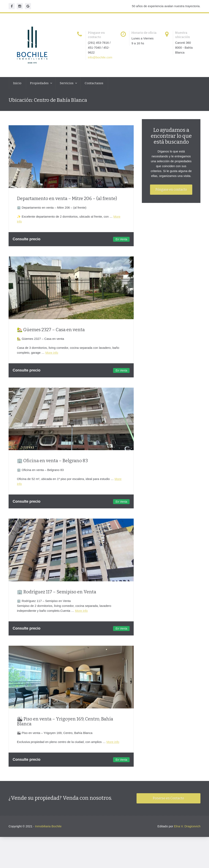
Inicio (17, 83)
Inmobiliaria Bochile (48, 837)
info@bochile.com (102, 57)
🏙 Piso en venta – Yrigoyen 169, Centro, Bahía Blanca (65, 730)
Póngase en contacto (172, 203)
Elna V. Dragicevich (187, 837)
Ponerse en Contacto (168, 809)
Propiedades (40, 83)
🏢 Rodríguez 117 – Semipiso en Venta (57, 599)
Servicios (67, 83)
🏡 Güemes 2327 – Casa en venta (51, 333)
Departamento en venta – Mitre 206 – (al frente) (67, 200)
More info (52, 356)
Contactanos (94, 83)
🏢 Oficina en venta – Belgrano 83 (52, 466)
